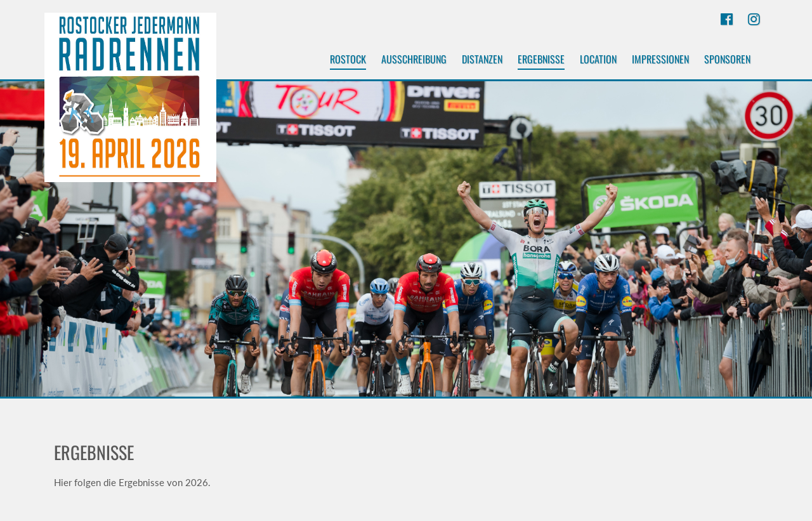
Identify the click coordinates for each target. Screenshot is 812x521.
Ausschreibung (414, 59)
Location (598, 59)
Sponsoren (727, 59)
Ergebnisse (541, 61)
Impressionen (660, 59)
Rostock (348, 61)
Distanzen (482, 59)
